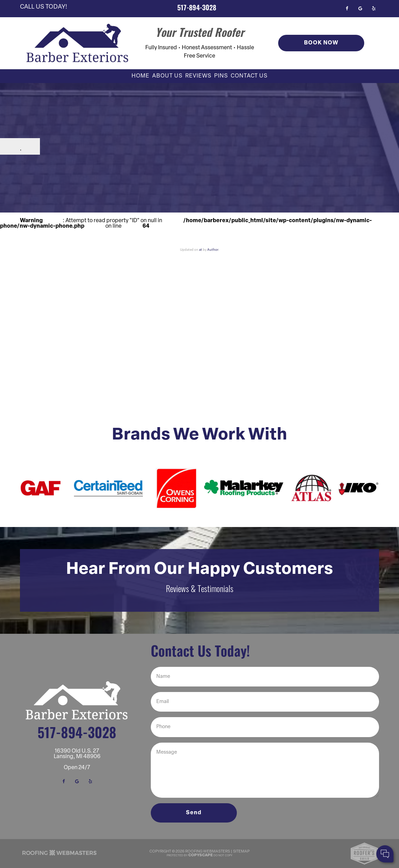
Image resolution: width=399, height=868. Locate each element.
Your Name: (303, 819)
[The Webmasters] (60, 855)
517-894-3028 (197, 9)
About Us (167, 76)
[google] (360, 9)
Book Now (321, 43)
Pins (221, 76)
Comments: (303, 833)
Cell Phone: (303, 826)
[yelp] (374, 9)
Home (140, 76)
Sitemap (241, 852)
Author (213, 250)
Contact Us (249, 76)
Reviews (198, 76)
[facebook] (347, 9)
